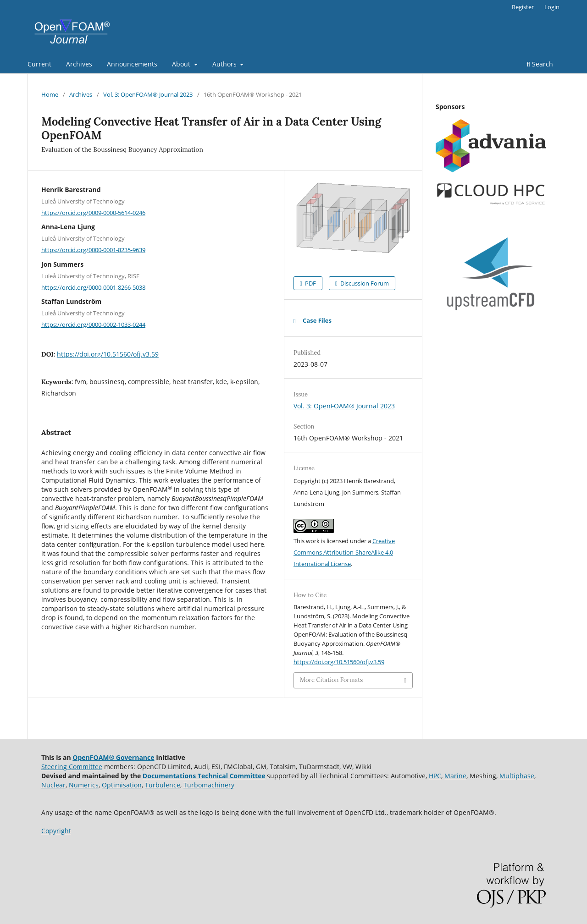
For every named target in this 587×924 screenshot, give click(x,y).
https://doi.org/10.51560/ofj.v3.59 (108, 354)
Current (39, 64)
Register (523, 7)
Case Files (317, 320)
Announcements (132, 64)
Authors (225, 64)
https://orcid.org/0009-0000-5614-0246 (93, 212)
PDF (310, 283)
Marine (455, 776)
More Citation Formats (331, 680)
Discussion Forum (364, 283)
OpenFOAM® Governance (113, 757)
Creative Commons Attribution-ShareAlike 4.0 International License (344, 552)
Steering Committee (72, 767)
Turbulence (163, 785)
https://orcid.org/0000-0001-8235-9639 (93, 250)
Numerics (84, 785)
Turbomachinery (209, 785)
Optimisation (122, 785)
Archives (79, 64)
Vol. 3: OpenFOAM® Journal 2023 (148, 94)
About (182, 64)
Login (552, 7)
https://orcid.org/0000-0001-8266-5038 (93, 287)
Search (540, 64)
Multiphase (517, 776)
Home (50, 94)
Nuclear (53, 785)
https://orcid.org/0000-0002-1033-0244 (93, 324)
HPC (435, 776)
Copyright (56, 831)
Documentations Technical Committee (204, 776)
